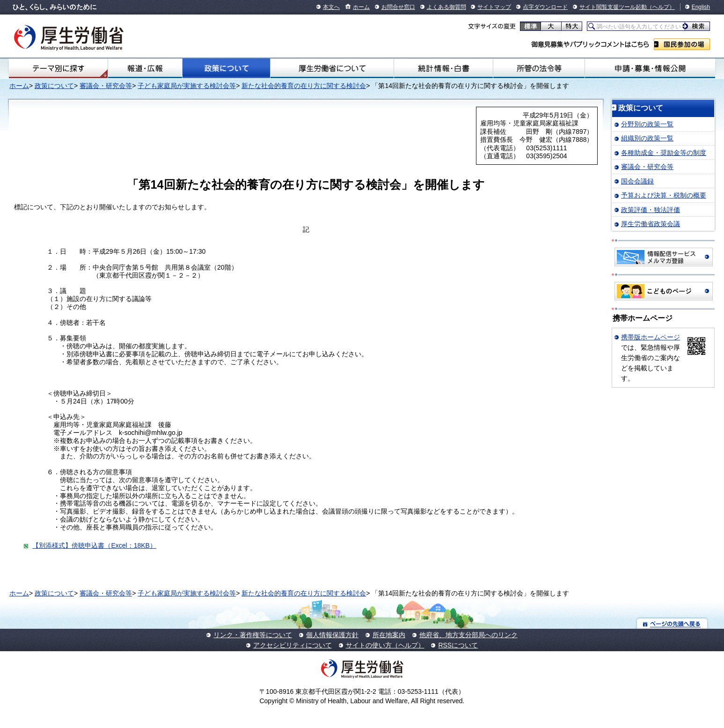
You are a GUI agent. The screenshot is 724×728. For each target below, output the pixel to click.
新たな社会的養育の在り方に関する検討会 (304, 86)
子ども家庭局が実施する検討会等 (187, 86)
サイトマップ (494, 7)
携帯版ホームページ (651, 337)
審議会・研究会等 (106, 86)
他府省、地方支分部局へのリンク (468, 635)
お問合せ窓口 (398, 7)
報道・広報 (145, 68)
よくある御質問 (446, 7)
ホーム (361, 7)
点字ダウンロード (545, 7)
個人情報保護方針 (332, 635)
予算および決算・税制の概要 (664, 195)
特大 (572, 26)
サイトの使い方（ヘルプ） (385, 645)
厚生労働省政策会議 (651, 224)
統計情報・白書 (443, 68)
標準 (530, 26)
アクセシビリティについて (293, 645)
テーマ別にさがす (59, 68)
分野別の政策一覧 (647, 124)
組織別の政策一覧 (647, 138)
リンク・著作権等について (253, 635)
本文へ (331, 7)
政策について (227, 68)
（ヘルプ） (661, 7)
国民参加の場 (682, 44)
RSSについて (458, 645)
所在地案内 (389, 635)
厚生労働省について (332, 68)
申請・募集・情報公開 (650, 68)
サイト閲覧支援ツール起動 (613, 7)
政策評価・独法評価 (651, 210)
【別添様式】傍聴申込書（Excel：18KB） (94, 545)
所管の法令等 (539, 68)
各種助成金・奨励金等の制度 (664, 153)
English (701, 7)
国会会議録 (637, 181)
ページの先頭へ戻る (672, 623)
